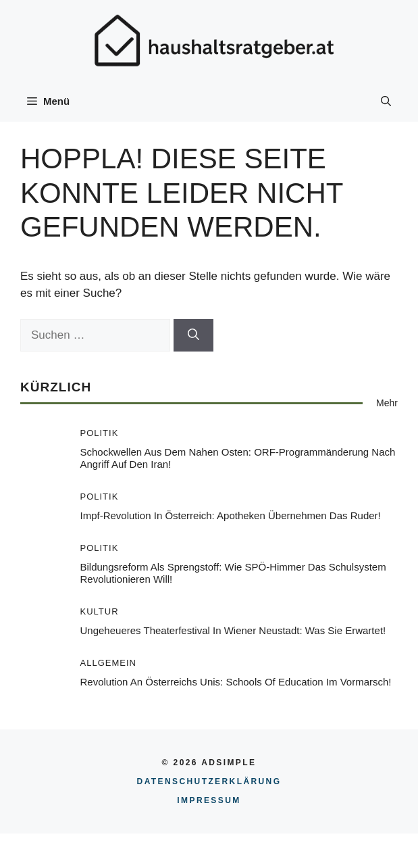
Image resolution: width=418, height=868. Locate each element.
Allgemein (108, 663)
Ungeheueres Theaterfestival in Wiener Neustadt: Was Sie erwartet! (233, 630)
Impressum (209, 800)
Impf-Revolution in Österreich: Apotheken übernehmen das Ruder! (231, 515)
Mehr (387, 403)
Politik (100, 433)
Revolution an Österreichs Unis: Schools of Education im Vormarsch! (236, 682)
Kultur (100, 611)
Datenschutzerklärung (209, 781)
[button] (386, 101)
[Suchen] (193, 335)
